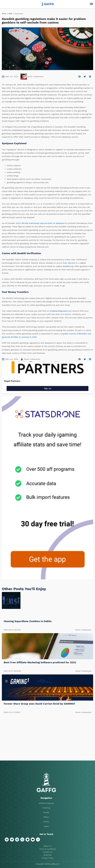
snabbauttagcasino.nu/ (61, 311)
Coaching (46, 808)
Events (46, 822)
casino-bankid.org (64, 266)
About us (47, 846)
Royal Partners (12, 381)
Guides (46, 812)
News (46, 826)
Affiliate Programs (46, 803)
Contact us (47, 852)
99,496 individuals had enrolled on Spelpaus (43, 223)
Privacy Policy (47, 858)
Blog (10, 14)
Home (4, 14)
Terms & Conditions (48, 849)
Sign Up (48, 388)
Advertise (47, 855)
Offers (46, 817)
